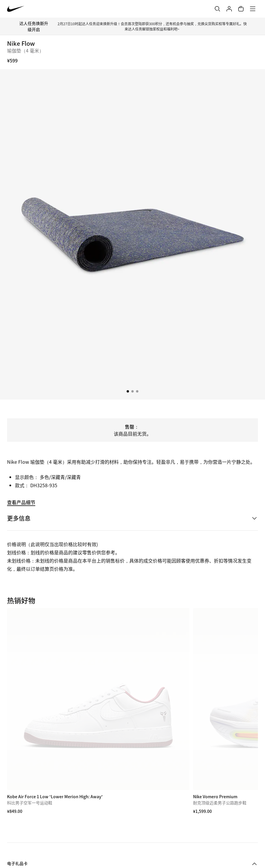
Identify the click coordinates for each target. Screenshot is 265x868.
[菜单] (253, 9)
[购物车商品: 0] (241, 9)
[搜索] (217, 9)
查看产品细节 (21, 502)
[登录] (229, 9)
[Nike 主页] (16, 9)
